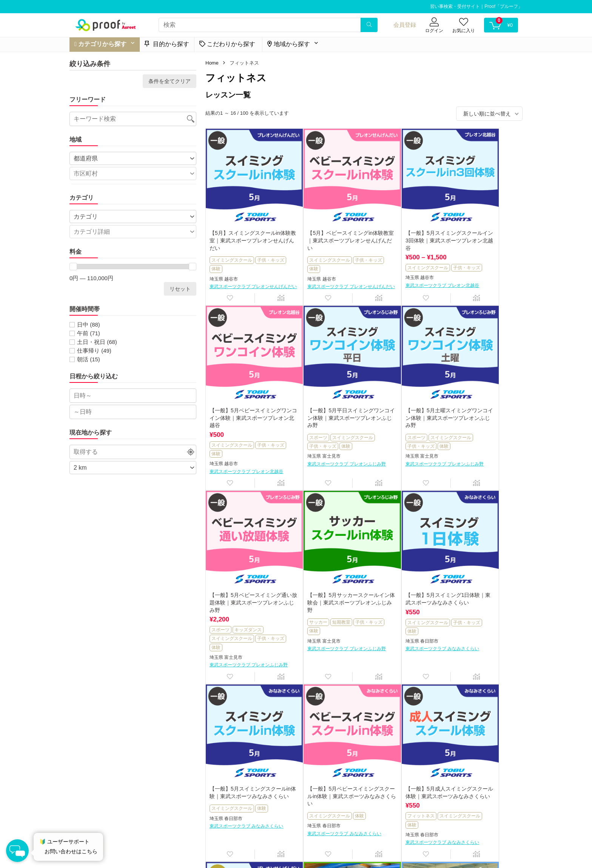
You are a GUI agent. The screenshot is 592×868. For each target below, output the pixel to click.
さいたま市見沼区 (480, 779)
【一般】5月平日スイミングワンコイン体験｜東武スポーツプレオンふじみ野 (244, 395)
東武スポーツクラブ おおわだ (477, 786)
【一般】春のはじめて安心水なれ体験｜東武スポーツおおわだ (482, 749)
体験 (248, 250)
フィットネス (463, 603)
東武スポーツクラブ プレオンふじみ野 (244, 444)
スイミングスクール (232, 242)
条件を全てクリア (170, 81)
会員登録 (405, 25)
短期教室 (481, 414)
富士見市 (233, 433)
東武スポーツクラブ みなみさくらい (244, 633)
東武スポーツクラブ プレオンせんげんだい (244, 271)
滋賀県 (296, 780)
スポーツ (220, 414)
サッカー (458, 414)
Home (212, 63)
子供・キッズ (225, 250)
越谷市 (231, 260)
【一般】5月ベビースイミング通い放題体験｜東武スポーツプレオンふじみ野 (402, 395)
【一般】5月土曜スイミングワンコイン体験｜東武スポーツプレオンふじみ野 (323, 395)
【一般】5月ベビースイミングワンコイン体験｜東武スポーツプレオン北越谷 (482, 222)
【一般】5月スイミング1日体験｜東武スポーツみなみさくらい (244, 576)
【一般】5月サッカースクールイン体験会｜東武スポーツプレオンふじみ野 (482, 395)
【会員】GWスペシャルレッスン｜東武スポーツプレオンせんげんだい (244, 749)
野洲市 (310, 780)
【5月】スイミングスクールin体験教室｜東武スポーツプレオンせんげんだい (245, 222)
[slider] (73, 267)
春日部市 (233, 622)
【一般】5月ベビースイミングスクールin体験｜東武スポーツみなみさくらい (402, 576)
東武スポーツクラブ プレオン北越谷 (403, 279)
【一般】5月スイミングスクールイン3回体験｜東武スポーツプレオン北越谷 (401, 222)
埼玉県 (216, 260)
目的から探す (167, 44)
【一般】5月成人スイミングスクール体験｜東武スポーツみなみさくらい (482, 576)
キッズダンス (407, 422)
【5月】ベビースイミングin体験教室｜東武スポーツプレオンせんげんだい (324, 222)
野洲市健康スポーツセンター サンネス (323, 791)
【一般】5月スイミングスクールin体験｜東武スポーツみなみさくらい (323, 576)
